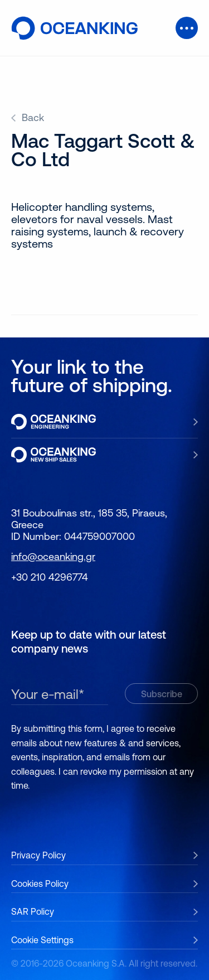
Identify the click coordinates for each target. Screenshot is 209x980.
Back (33, 118)
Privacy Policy (38, 855)
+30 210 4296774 (50, 577)
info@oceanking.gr (53, 556)
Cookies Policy (40, 884)
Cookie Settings (42, 940)
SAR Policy (33, 911)
